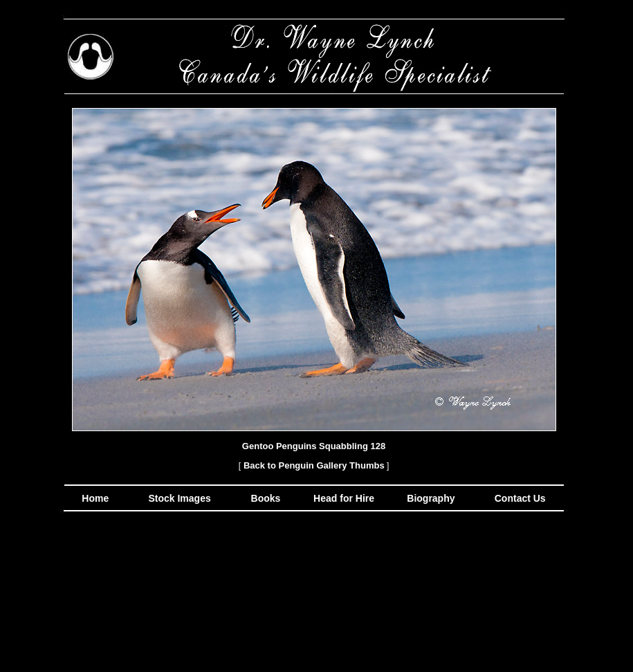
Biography (429, 498)
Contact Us (519, 498)
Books (267, 498)
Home (95, 498)
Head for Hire (345, 498)
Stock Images (178, 498)
